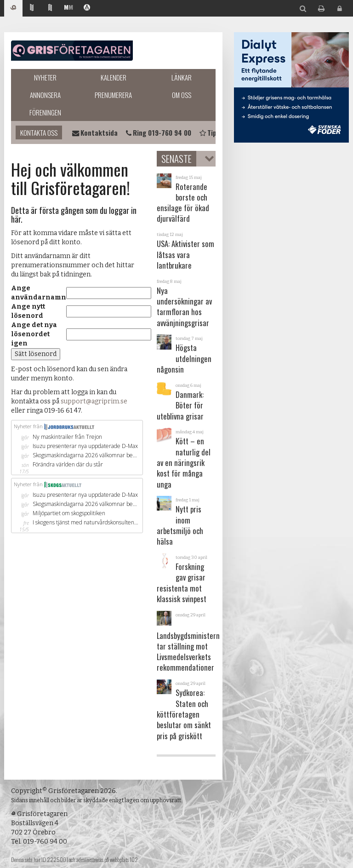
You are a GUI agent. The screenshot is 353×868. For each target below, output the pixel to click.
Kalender (114, 77)
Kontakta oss (39, 132)
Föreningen (45, 112)
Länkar (182, 77)
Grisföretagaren (72, 51)
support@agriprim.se (94, 401)
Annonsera (45, 95)
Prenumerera (113, 95)
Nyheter (45, 77)
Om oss (182, 95)
